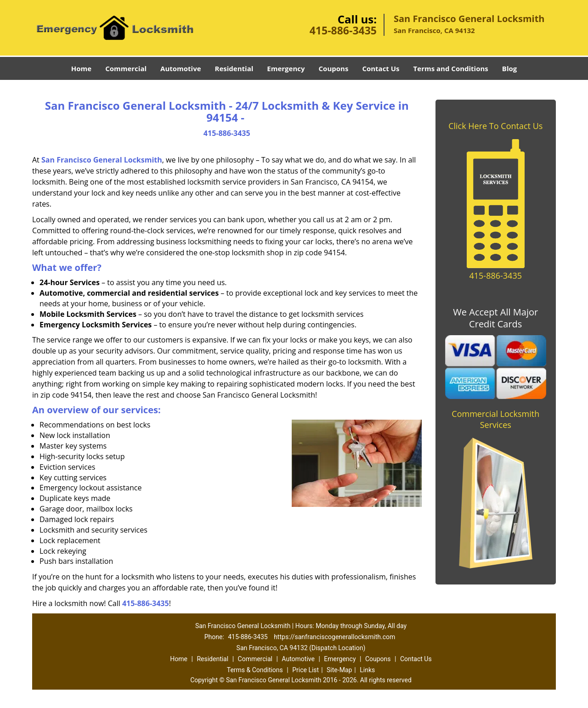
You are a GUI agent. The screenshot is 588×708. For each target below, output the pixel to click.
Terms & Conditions (255, 670)
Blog (509, 68)
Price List (305, 670)
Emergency (286, 68)
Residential (234, 68)
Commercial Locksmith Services (495, 419)
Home (81, 68)
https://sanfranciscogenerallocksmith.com (334, 637)
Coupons (334, 68)
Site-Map (339, 670)
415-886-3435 (343, 30)
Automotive (181, 68)
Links (367, 670)
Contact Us (381, 68)
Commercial (126, 68)
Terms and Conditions (451, 68)
